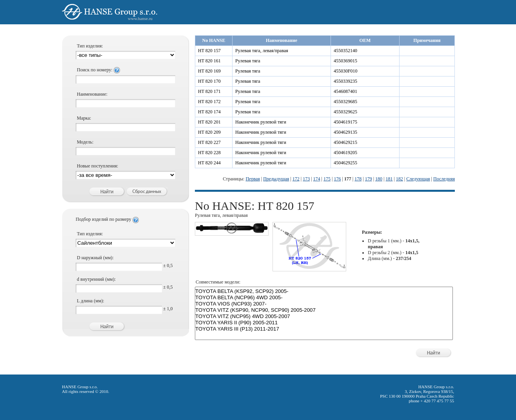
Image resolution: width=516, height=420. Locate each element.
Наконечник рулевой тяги (261, 122)
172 (296, 179)
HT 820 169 (209, 71)
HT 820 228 (209, 153)
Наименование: (92, 94)
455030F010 (346, 71)
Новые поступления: (97, 166)
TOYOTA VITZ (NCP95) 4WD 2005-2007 (324, 316)
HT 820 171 (209, 91)
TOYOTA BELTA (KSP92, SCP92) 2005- (324, 291)
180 (379, 179)
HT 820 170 (209, 81)
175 (327, 179)
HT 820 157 (209, 51)
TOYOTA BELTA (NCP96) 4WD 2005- (324, 298)
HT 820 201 (209, 122)
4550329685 (345, 102)
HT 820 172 (209, 102)
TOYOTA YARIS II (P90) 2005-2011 (324, 323)
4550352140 (345, 51)
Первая (253, 179)
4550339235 (345, 81)
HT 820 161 (209, 61)
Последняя (444, 179)
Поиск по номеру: (98, 70)
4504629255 (345, 163)
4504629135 (345, 132)
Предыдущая (276, 179)
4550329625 (345, 112)
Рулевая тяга (248, 61)
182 (400, 179)
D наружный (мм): (95, 258)
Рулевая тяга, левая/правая (262, 51)
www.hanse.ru (140, 18)
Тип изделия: (90, 46)
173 (306, 179)
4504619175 (345, 122)
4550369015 (345, 61)
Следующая (418, 179)
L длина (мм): (91, 301)
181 (389, 179)
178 (358, 179)
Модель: (85, 142)
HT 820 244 (209, 163)
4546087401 (345, 91)
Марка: (84, 118)
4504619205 (345, 153)
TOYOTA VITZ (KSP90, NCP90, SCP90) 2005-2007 (324, 310)
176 (337, 179)
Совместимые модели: (218, 282)
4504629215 (345, 142)
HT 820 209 (209, 132)
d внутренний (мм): (96, 279)
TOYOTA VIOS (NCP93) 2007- (324, 304)
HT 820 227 (209, 142)
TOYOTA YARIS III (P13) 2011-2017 (324, 329)
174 (317, 179)
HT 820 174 (209, 112)
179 (369, 179)
